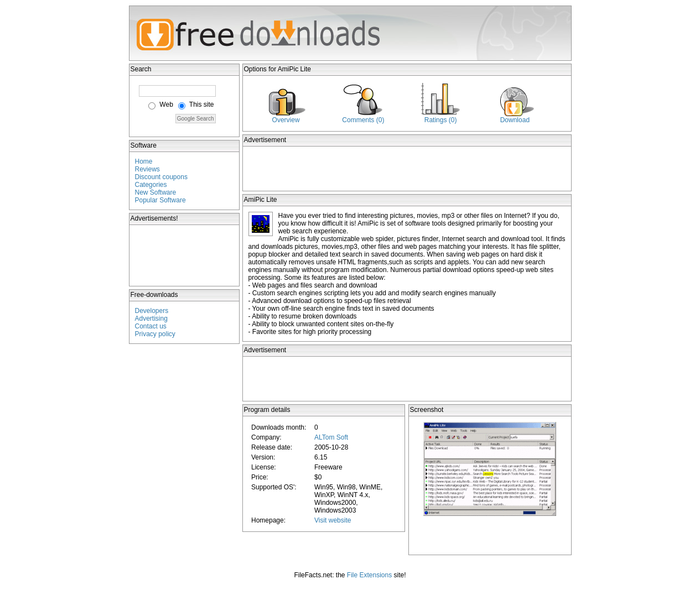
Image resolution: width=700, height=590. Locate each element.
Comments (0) (363, 120)
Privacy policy (155, 334)
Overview (286, 120)
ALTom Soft (331, 437)
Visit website (333, 520)
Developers (152, 311)
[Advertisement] (185, 255)
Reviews (147, 169)
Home (144, 161)
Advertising (151, 319)
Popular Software (160, 200)
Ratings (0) (441, 120)
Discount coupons (161, 177)
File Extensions (369, 575)
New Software (156, 192)
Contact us (151, 326)
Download (515, 120)
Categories (151, 185)
